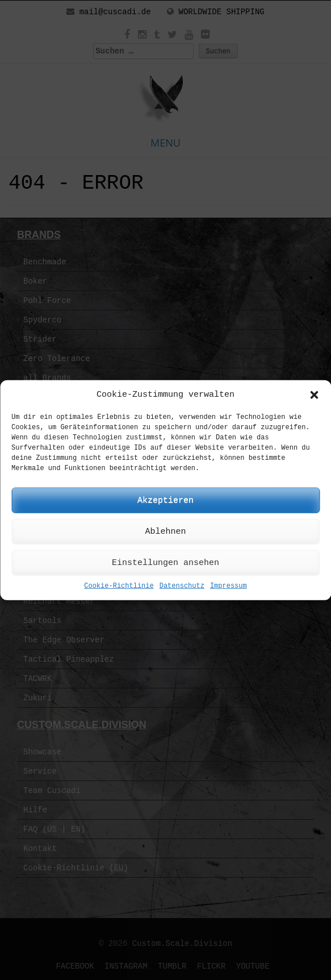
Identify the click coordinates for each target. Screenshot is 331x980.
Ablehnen (165, 532)
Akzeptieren (165, 501)
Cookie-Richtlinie (119, 586)
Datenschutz (182, 586)
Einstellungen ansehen (165, 563)
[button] (314, 395)
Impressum (229, 586)
